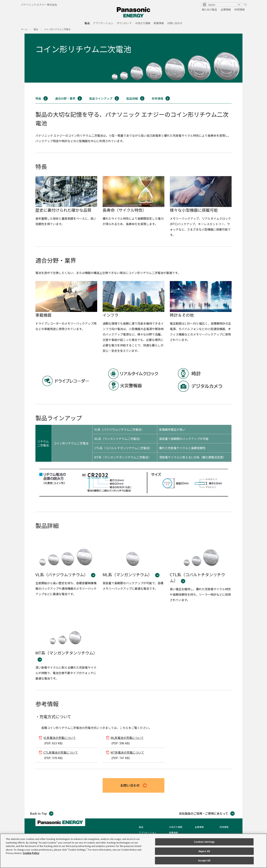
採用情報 (240, 9)
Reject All (204, 851)
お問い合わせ (175, 23)
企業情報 (226, 9)
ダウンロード (124, 23)
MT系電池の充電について (127, 752)
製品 (87, 23)
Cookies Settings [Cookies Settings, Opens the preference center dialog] (204, 842)
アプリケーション (103, 23)
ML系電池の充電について (127, 738)
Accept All (204, 860)
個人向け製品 (209, 9)
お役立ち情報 (143, 23)
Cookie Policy (31, 853)
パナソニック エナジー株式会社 (39, 5)
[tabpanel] (133, 58)
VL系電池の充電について (60, 738)
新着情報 (159, 23)
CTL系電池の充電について (61, 752)
